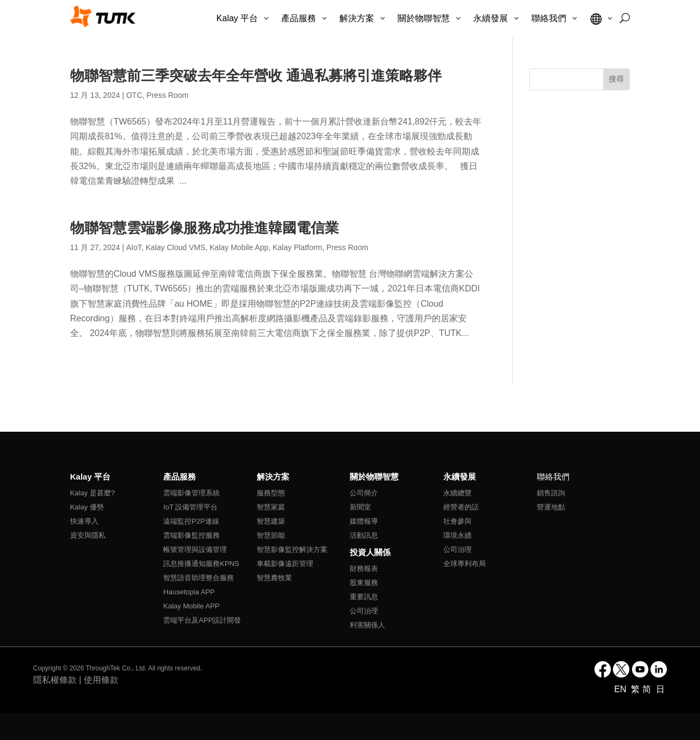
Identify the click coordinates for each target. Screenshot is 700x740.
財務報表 (364, 568)
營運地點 (551, 507)
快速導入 (84, 521)
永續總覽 (457, 493)
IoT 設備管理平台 (190, 507)
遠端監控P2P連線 (191, 521)
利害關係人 (367, 625)
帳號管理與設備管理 (195, 549)
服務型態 (271, 493)
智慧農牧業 (274, 578)
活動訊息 (364, 535)
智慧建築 (271, 521)
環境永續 (457, 535)
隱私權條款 (55, 680)
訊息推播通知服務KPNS (201, 564)
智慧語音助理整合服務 (199, 578)
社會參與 (457, 521)
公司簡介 (364, 493)
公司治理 (364, 611)
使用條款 (101, 680)
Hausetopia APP (189, 592)
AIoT (134, 247)
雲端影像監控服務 (191, 535)
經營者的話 (461, 507)
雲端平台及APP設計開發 (202, 620)
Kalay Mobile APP (191, 606)
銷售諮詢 (551, 493)
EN (621, 689)
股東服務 (364, 583)
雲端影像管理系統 (191, 493)
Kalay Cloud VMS (176, 247)
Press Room (167, 95)
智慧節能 (271, 535)
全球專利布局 (464, 564)
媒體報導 (364, 521)
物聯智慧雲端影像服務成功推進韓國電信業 (205, 228)
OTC (134, 95)
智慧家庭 (271, 507)
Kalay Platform (297, 247)
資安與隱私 (88, 535)
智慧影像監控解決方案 (292, 549)
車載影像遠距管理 (285, 564)
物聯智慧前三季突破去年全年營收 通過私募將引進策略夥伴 (256, 76)
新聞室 (360, 507)
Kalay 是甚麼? (92, 493)
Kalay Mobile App (239, 247)
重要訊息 (364, 597)
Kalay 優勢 (87, 507)
